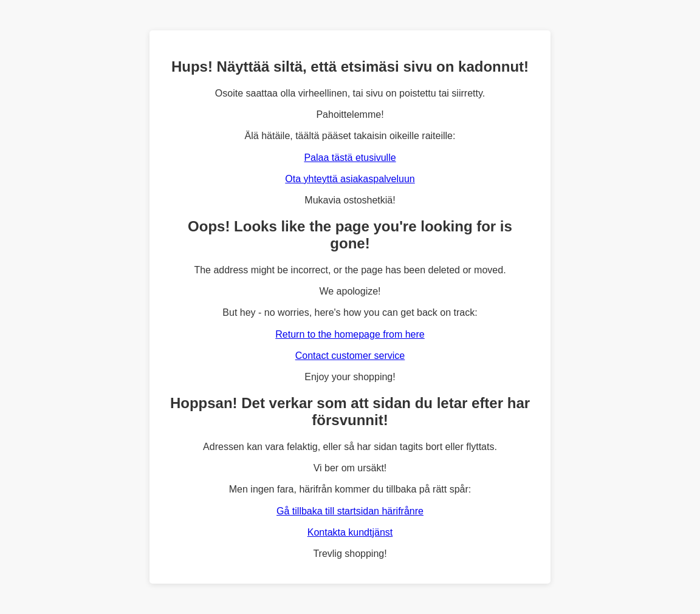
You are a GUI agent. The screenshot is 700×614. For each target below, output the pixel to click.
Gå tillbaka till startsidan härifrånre (350, 511)
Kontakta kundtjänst (350, 532)
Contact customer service (350, 356)
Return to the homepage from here (350, 334)
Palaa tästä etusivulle (350, 158)
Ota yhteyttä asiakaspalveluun (350, 179)
